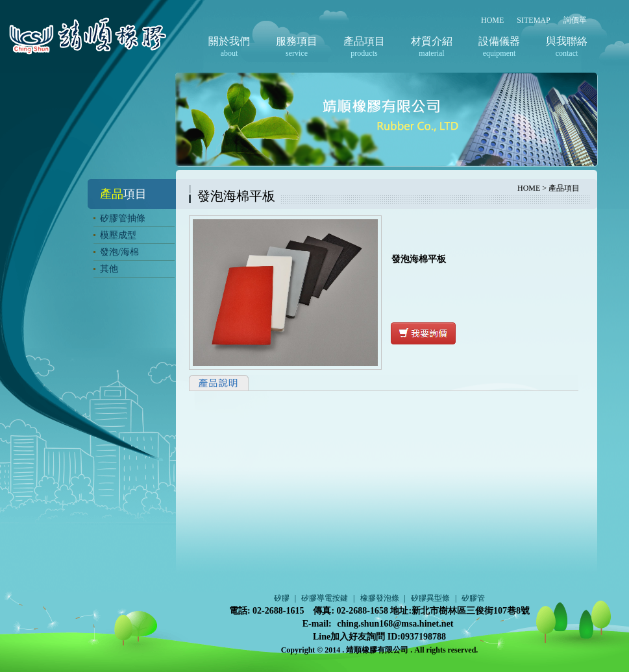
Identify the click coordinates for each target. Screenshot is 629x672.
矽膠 (282, 598)
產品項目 (364, 41)
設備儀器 (499, 41)
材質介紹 (432, 41)
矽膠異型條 (430, 598)
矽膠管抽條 (123, 218)
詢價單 (575, 20)
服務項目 (297, 41)
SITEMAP (533, 20)
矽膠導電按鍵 (325, 598)
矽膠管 (473, 598)
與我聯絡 (567, 41)
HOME (492, 20)
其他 (109, 269)
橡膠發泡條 (380, 598)
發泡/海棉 (119, 252)
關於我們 (229, 41)
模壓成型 (118, 235)
